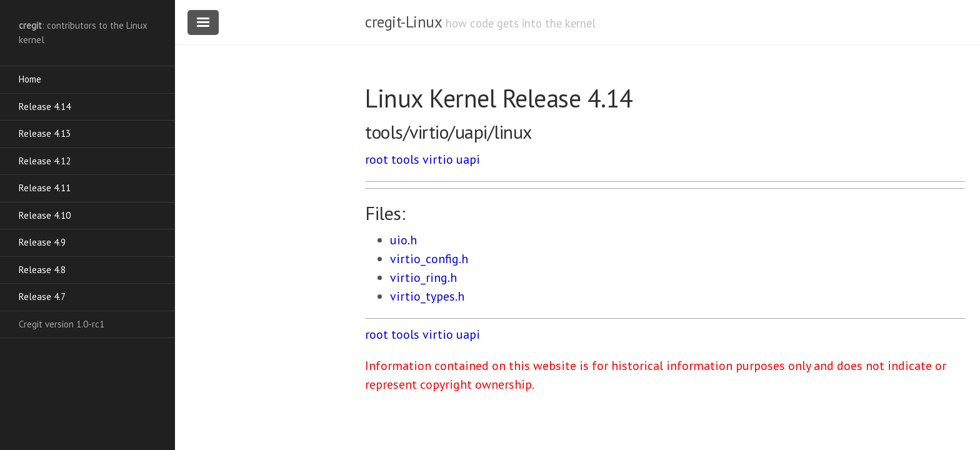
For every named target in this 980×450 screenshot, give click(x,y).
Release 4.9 (42, 242)
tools (405, 159)
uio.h (403, 240)
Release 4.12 (45, 161)
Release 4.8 (42, 270)
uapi (468, 159)
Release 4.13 (45, 133)
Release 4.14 (45, 107)
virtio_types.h (427, 296)
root (377, 159)
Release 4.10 (45, 215)
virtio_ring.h (423, 277)
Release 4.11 (45, 188)
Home (30, 79)
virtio (438, 159)
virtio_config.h (429, 259)
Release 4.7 (42, 297)
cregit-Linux (403, 22)
